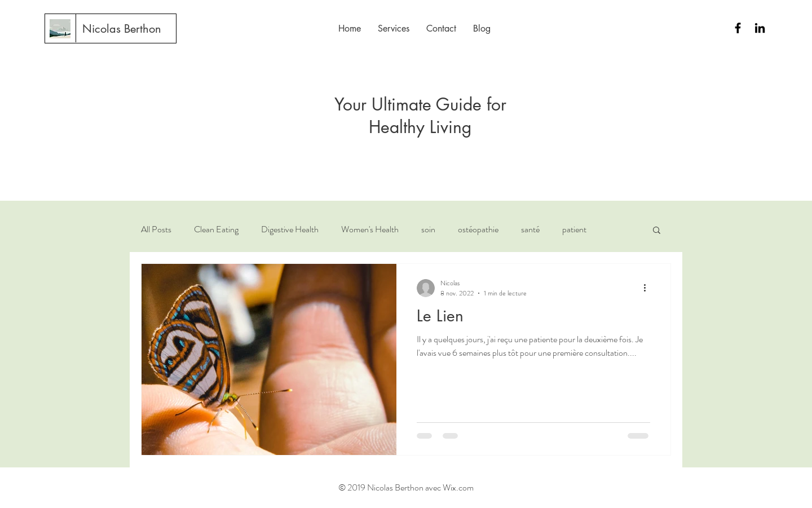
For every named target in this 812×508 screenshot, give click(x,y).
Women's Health (370, 229)
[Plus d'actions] (648, 288)
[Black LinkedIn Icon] (760, 28)
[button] (657, 231)
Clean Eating (216, 229)
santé (530, 229)
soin (428, 229)
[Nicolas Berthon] (122, 29)
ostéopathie (478, 229)
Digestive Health (290, 229)
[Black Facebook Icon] (738, 28)
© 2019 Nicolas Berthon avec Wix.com (406, 487)
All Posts (156, 229)
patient (574, 229)
